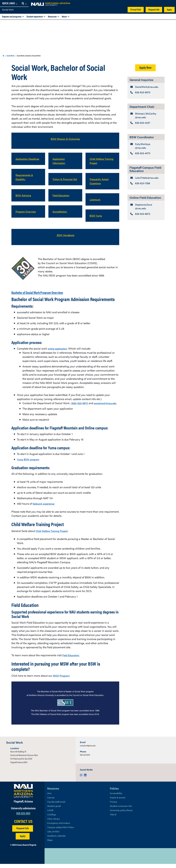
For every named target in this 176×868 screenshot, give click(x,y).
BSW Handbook (65, 235)
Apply (169, 9)
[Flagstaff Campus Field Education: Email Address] (146, 187)
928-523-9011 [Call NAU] (23, 817)
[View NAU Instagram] (66, 860)
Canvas (51, 802)
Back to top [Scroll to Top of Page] (158, 860)
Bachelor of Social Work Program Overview (49, 292)
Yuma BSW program (29, 463)
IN (3, 56)
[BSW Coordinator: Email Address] (146, 152)
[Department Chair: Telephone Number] (146, 129)
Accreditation (61, 216)
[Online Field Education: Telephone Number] (146, 227)
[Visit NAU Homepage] (23, 795)
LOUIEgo (52, 819)
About (64, 16)
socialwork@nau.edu (35, 407)
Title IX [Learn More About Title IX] (113, 819)
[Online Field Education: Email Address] (146, 219)
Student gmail (54, 810)
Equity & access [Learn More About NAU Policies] (118, 802)
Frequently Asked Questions (100, 181)
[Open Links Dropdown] (157, 3)
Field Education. (72, 659)
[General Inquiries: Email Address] (146, 89)
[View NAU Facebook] (55, 860)
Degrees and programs (12, 16)
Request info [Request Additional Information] (23, 832)
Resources (52, 16)
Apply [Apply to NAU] (23, 840)
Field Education (62, 199)
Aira (49, 797)
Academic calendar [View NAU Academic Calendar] (57, 840)
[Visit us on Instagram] (81, 779)
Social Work (8, 10)
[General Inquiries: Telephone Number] (146, 97)
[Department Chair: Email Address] (146, 121)
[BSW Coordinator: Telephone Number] (146, 160)
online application (59, 348)
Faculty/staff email (56, 806)
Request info (154, 9)
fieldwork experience (45, 508)
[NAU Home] (22, 4)
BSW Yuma (96, 216)
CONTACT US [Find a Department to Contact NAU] (23, 825)
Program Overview (27, 216)
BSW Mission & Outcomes (65, 139)
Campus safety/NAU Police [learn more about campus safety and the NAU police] (61, 831)
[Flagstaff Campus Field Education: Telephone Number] (146, 195)
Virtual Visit (136, 9)
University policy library (121, 814)
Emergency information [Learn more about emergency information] (59, 827)
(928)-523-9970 (81, 403)
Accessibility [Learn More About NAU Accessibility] (116, 797)
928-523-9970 (85, 759)
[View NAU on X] (49, 860)
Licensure (96, 199)
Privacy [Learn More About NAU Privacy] (113, 806)
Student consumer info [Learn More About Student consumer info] (121, 810)
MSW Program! (62, 680)
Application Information (60, 161)
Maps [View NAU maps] (50, 844)
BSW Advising (24, 199)
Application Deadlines (22, 161)
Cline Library (53, 823)
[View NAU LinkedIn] (60, 860)
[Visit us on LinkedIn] (85, 779)
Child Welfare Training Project (99, 161)
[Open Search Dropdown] (171, 3)
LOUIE (50, 814)
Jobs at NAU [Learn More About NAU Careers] (53, 836)
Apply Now (145, 67)
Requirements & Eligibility (25, 181)
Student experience (35, 16)
